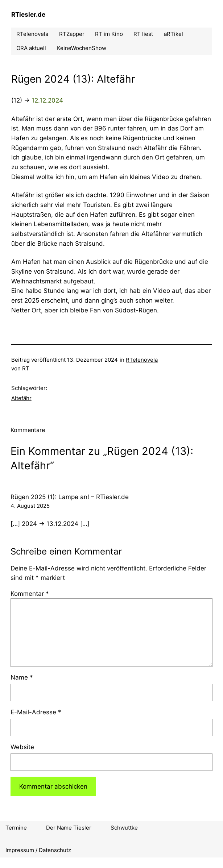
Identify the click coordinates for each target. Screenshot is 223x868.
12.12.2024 (47, 100)
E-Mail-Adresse (36, 712)
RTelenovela (142, 360)
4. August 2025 (30, 506)
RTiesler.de (28, 14)
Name (22, 677)
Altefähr (21, 398)
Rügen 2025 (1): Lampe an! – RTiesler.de (70, 497)
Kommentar (30, 594)
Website (22, 747)
